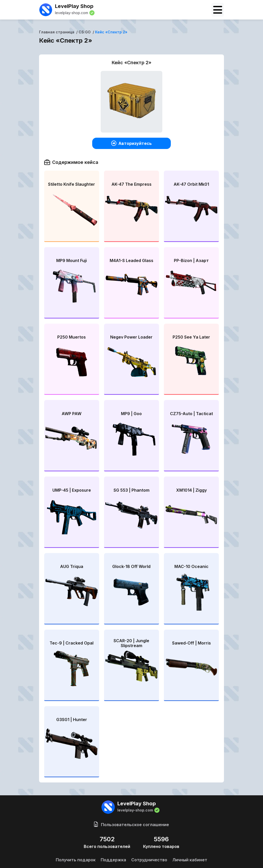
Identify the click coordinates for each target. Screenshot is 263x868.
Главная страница (57, 32)
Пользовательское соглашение (131, 825)
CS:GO (85, 32)
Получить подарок (76, 860)
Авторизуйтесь (131, 143)
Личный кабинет (190, 860)
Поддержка (113, 860)
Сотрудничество (149, 860)
